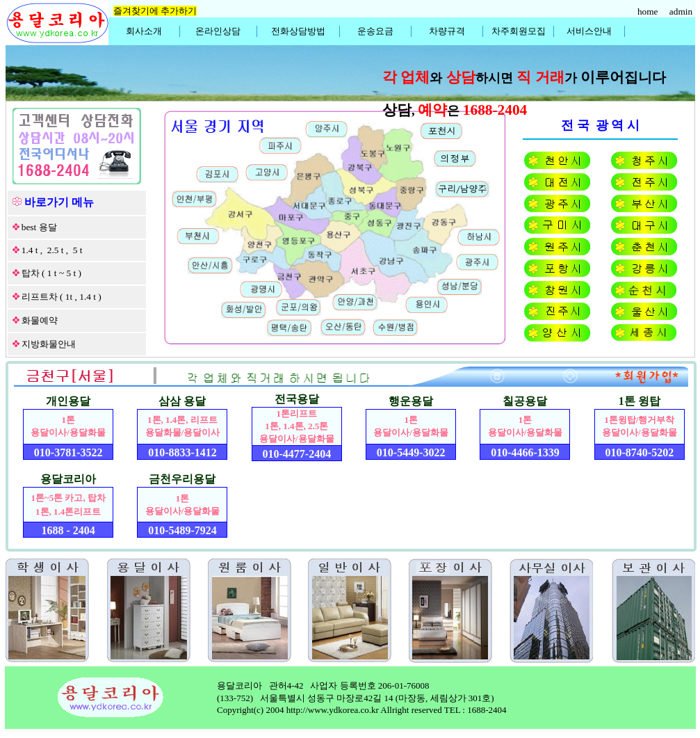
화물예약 (40, 320)
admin (682, 11)
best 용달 (39, 227)
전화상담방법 (298, 31)
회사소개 (144, 31)
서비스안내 (589, 31)
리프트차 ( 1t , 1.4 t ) (62, 297)
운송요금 (375, 31)
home (649, 11)
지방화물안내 (49, 344)
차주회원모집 (519, 31)
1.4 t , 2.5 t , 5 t (52, 250)
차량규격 (447, 31)
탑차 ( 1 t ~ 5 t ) (51, 273)
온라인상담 (218, 31)
